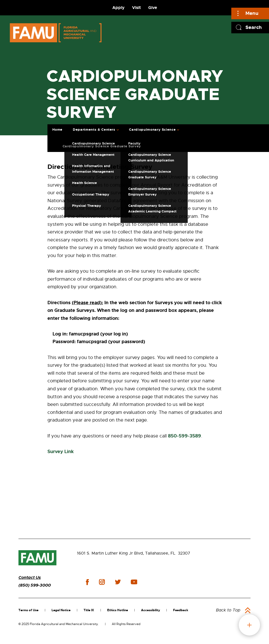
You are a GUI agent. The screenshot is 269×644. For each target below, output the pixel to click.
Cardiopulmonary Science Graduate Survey (102, 146)
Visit (136, 8)
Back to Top (228, 610)
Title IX (89, 610)
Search (254, 27)
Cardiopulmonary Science (152, 130)
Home (58, 130)
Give (153, 8)
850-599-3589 (185, 436)
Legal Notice (61, 610)
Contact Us (30, 577)
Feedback (181, 610)
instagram (102, 582)
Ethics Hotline (118, 610)
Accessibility (151, 610)
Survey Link (61, 452)
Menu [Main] (252, 13)
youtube (134, 582)
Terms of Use (28, 610)
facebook (87, 582)
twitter (118, 582)
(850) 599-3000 (35, 585)
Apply (118, 8)
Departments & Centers (94, 130)
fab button (249, 625)
